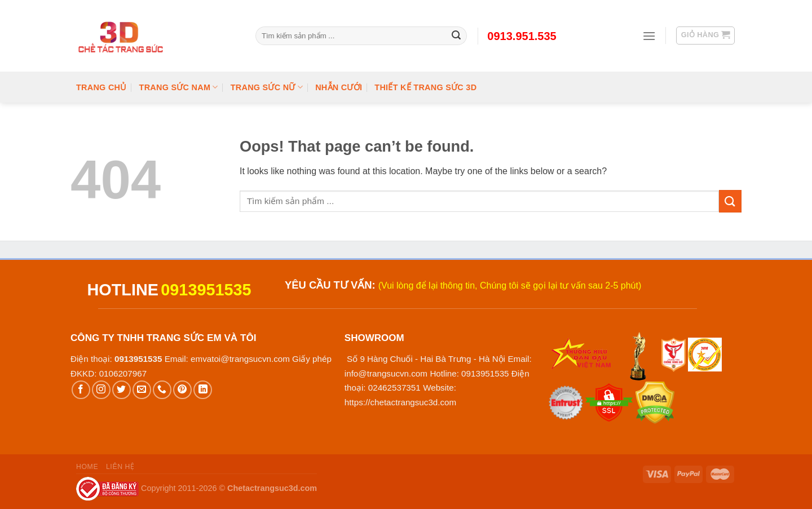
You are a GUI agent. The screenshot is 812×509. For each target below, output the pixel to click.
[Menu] (649, 36)
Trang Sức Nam (179, 87)
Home (87, 467)
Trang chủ (101, 87)
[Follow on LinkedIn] (203, 390)
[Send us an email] (142, 390)
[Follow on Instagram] (101, 390)
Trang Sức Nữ (267, 87)
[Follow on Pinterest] (182, 390)
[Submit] (730, 201)
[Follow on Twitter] (122, 390)
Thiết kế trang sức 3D (425, 87)
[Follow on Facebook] (81, 390)
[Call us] (162, 390)
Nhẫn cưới (339, 87)
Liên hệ (120, 467)
